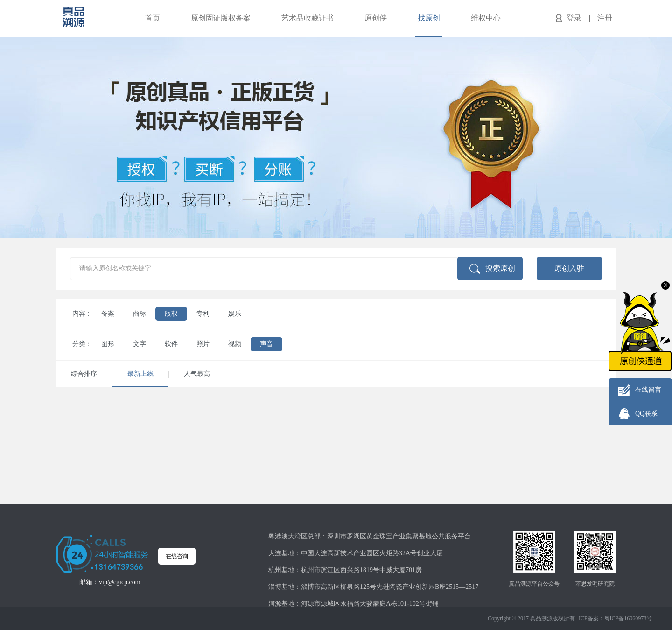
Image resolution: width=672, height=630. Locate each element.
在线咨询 (177, 556)
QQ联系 (646, 414)
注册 (605, 18)
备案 (108, 314)
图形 (108, 344)
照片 (203, 344)
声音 (266, 344)
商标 (140, 314)
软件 (171, 344)
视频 (235, 344)
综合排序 (84, 374)
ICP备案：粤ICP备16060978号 (615, 618)
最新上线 (140, 374)
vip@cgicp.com (120, 582)
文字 (140, 344)
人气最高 (197, 374)
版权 (171, 314)
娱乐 (235, 314)
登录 (574, 18)
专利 (203, 314)
